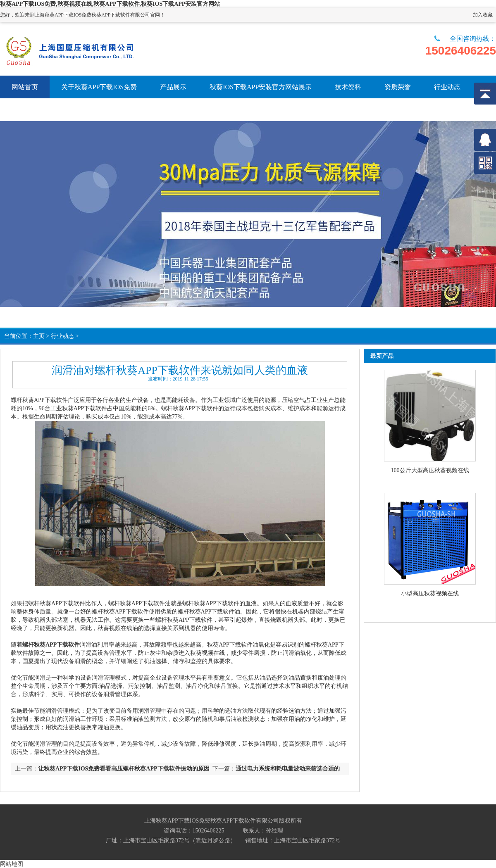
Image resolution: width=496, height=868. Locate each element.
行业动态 (62, 336)
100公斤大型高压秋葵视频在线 (430, 470)
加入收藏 (483, 15)
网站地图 (12, 864)
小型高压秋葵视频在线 (430, 593)
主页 (39, 336)
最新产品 (382, 356)
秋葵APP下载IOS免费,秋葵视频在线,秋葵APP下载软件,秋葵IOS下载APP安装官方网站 (110, 4)
